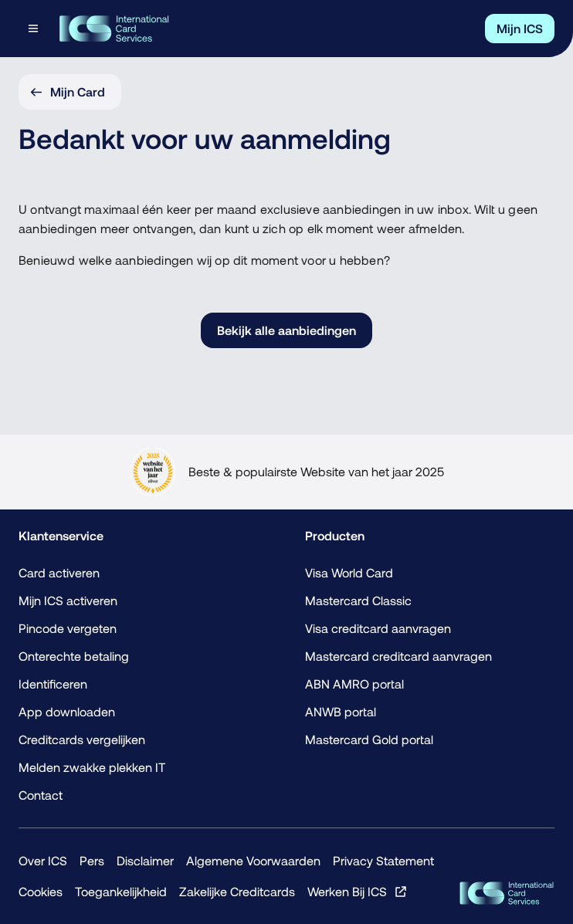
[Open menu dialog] (35, 29)
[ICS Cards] (507, 893)
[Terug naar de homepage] (114, 29)
